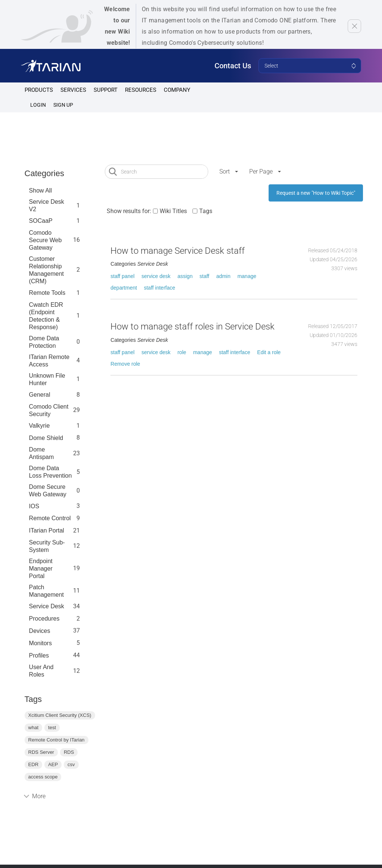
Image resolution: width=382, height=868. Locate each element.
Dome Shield (46, 438)
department (124, 288)
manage (247, 276)
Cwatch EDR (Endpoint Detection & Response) (46, 316)
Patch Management (46, 591)
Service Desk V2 (47, 205)
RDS (69, 752)
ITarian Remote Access (49, 361)
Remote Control (50, 518)
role (182, 352)
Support (106, 90)
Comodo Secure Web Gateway (46, 240)
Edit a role (269, 352)
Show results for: (129, 211)
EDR (33, 764)
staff (204, 276)
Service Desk (47, 606)
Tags (206, 211)
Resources (141, 90)
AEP (53, 764)
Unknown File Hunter (47, 379)
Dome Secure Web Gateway (48, 491)
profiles (39, 655)
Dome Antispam (42, 453)
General (40, 395)
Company (177, 90)
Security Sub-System (47, 546)
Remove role (125, 364)
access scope (43, 777)
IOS (34, 506)
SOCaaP (41, 221)
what (33, 728)
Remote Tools (47, 293)
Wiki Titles (173, 211)
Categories (44, 173)
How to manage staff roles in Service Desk (192, 327)
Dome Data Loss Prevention (51, 472)
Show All (40, 191)
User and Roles (41, 671)
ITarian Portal (47, 530)
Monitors (40, 643)
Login (38, 105)
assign (185, 276)
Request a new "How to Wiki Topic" (316, 193)
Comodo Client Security (49, 410)
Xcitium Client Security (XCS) (60, 715)
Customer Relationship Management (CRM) (46, 270)
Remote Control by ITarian (57, 740)
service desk (156, 276)
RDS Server (41, 752)
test (52, 728)
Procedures (44, 619)
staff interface (160, 288)
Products (39, 90)
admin (223, 276)
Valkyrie (40, 426)
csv (71, 764)
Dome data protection (44, 342)
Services (73, 90)
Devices (40, 631)
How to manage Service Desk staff (178, 251)
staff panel (122, 276)
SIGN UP (63, 105)
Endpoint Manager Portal (41, 569)
